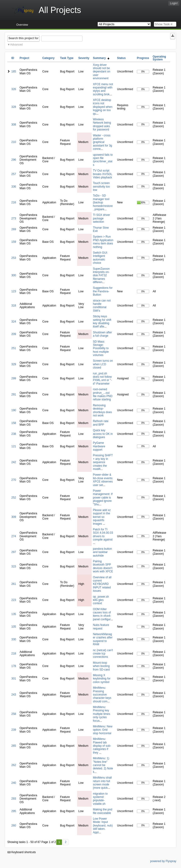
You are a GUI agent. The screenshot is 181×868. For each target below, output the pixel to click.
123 (14, 291)
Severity (84, 58)
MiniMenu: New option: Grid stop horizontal (103, 730)
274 (14, 536)
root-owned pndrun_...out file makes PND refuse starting (103, 394)
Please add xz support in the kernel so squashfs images (102, 517)
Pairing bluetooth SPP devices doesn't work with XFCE (103, 566)
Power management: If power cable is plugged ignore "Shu (103, 498)
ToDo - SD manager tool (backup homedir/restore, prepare (103, 202)
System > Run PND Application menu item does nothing (103, 242)
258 (14, 714)
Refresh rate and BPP (101, 423)
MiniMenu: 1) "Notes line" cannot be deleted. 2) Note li (103, 765)
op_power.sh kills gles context (101, 600)
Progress (143, 58)
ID (13, 58)
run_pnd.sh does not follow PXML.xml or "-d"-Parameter (102, 379)
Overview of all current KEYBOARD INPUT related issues (102, 584)
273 (14, 218)
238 (14, 434)
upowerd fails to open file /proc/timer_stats (103, 160)
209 (14, 334)
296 (14, 160)
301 (14, 679)
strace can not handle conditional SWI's (102, 306)
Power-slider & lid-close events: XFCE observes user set (103, 480)
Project (24, 58)
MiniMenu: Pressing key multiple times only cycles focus (101, 714)
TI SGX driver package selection (101, 218)
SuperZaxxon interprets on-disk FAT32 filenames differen (101, 276)
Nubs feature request (101, 627)
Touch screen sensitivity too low (101, 187)
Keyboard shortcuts (22, 852)
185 (14, 71)
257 (14, 174)
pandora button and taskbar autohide (102, 552)
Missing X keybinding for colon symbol (102, 679)
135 (14, 614)
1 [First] (59, 842)
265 (14, 746)
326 (14, 89)
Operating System (159, 58)
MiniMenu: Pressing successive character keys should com (102, 695)
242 (14, 462)
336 (14, 187)
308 (14, 125)
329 (14, 364)
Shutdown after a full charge (102, 334)
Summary (101, 58)
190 (14, 410)
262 (14, 765)
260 (14, 826)
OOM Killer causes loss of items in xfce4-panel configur (102, 614)
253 (14, 258)
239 (14, 730)
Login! (174, 3)
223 (14, 600)
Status (121, 58)
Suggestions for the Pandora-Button (103, 291)
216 (14, 202)
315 (14, 566)
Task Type (67, 58)
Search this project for (23, 38)
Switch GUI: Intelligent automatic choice (100, 258)
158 (14, 423)
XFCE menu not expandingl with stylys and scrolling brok (103, 89)
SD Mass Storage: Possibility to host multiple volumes (101, 348)
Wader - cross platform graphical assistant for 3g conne (102, 142)
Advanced (16, 45)
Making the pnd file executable (103, 811)
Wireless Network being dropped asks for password (102, 124)
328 (14, 107)
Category (48, 58)
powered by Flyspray (163, 861)
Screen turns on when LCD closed (103, 364)
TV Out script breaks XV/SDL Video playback (103, 174)
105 (14, 627)
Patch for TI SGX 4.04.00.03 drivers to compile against (103, 535)
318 (14, 306)
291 (14, 394)
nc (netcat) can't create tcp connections (103, 654)
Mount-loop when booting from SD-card (101, 666)
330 (14, 639)
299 (14, 378)
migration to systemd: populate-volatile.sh (100, 799)
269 (14, 229)
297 (14, 552)
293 (14, 799)
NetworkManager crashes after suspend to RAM (103, 639)
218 (14, 654)
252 (14, 498)
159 (14, 242)
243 (14, 695)
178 (14, 666)
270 (14, 480)
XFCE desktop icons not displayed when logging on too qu (103, 107)
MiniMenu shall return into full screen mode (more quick (102, 783)
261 (14, 584)
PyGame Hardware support (99, 446)
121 (14, 446)
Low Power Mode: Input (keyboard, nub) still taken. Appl (103, 826)
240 (14, 783)
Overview (22, 25)
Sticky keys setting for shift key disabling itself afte (102, 321)
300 (14, 275)
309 (14, 517)
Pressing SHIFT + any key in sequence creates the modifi (103, 462)
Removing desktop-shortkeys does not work (102, 410)
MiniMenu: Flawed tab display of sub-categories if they (102, 746)
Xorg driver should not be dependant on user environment (101, 72)
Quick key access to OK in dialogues (103, 434)
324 (14, 322)
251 (14, 348)
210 (14, 142)
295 (14, 811)
